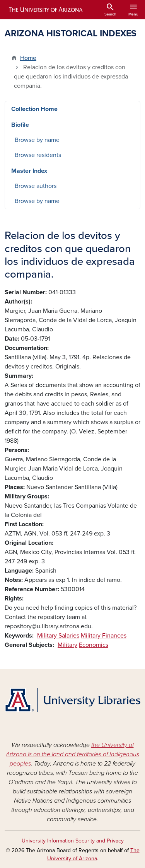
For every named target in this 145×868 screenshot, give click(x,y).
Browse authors (36, 186)
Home (28, 58)
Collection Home (34, 109)
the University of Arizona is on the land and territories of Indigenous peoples (72, 754)
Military (67, 645)
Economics (94, 645)
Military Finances (104, 636)
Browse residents (38, 155)
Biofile (20, 125)
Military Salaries (58, 636)
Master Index (29, 171)
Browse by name (37, 140)
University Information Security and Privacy (73, 841)
